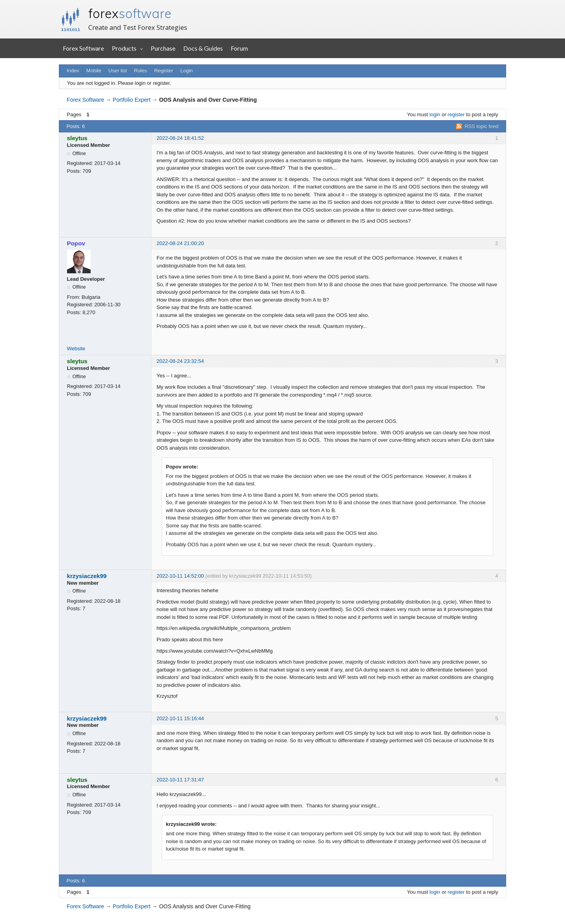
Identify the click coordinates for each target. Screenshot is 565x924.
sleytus (77, 138)
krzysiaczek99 (87, 576)
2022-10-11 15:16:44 (180, 718)
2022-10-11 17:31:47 (180, 780)
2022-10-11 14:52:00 (180, 576)
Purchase (163, 48)
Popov (76, 243)
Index (73, 70)
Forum (239, 48)
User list (118, 70)
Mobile (94, 70)
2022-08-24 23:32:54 (180, 361)
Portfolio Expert (131, 100)
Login (187, 70)
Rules (140, 70)
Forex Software (83, 48)
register (456, 114)
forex (130, 13)
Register (164, 70)
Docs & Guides (203, 48)
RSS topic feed (482, 126)
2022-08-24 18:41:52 (180, 138)
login (435, 114)
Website (76, 349)
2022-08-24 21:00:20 (180, 243)
